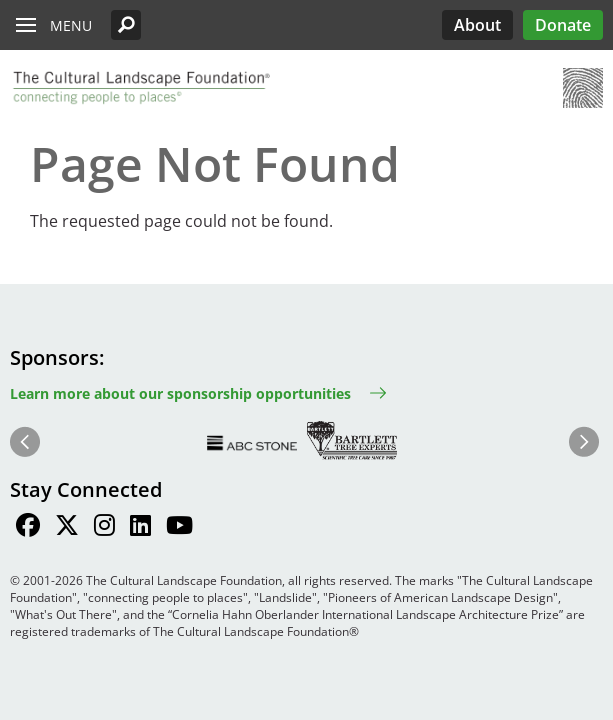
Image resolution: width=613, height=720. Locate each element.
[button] (126, 25)
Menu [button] (71, 25)
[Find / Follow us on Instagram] (104, 528)
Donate (563, 25)
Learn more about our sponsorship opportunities (180, 393)
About (477, 25)
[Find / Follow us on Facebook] (28, 528)
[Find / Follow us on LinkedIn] (140, 528)
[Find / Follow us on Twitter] (67, 528)
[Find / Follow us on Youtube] (179, 528)
